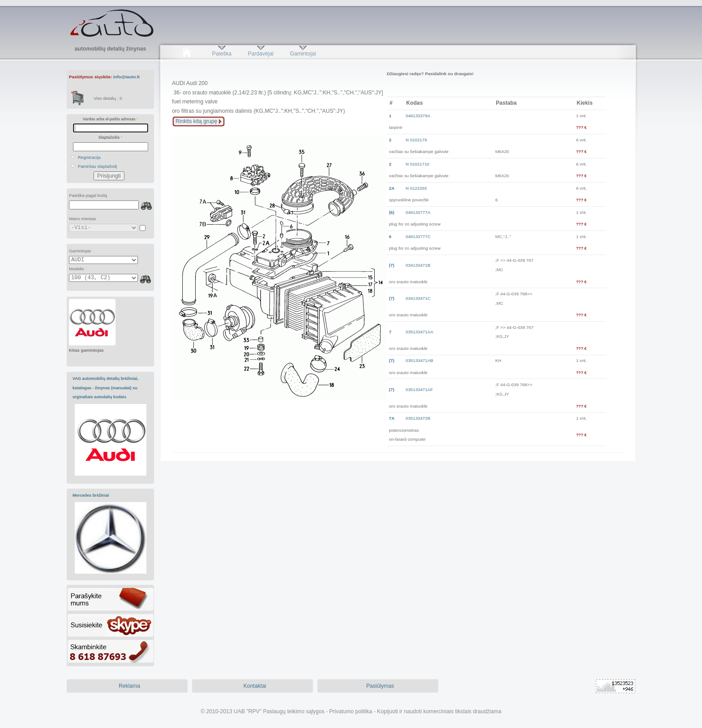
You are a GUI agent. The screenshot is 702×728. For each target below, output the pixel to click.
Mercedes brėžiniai (91, 495)
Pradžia (186, 54)
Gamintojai (303, 54)
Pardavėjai (261, 54)
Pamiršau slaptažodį (98, 166)
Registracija (89, 157)
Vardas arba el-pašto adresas (110, 119)
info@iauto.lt (126, 77)
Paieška (222, 54)
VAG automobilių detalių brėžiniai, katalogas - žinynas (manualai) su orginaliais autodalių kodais (105, 388)
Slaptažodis (110, 137)
